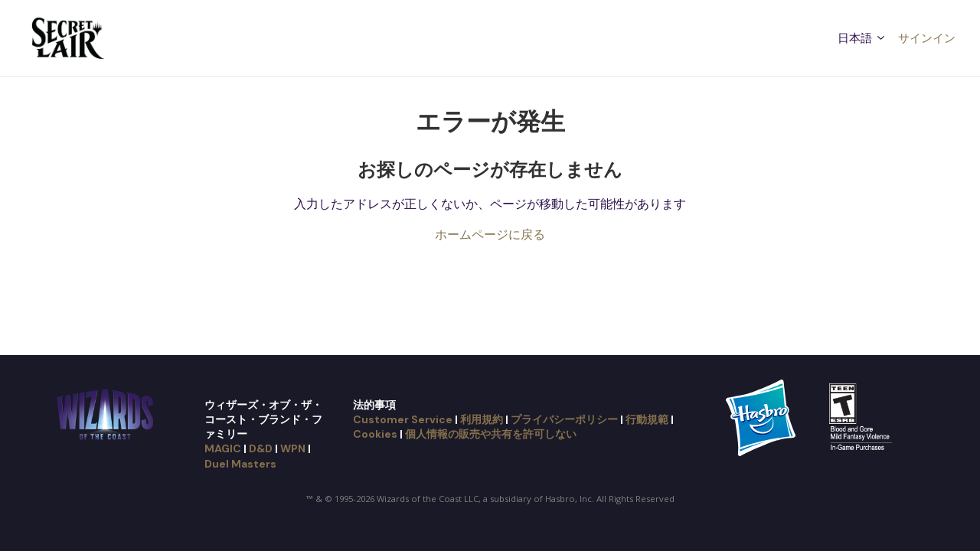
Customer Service (403, 419)
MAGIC (223, 448)
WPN (293, 448)
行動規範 (647, 419)
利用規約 (482, 419)
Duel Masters (240, 464)
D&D (261, 448)
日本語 (862, 37)
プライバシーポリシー (564, 419)
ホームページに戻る (490, 234)
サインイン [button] (927, 37)
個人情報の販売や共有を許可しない (491, 434)
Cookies (375, 434)
